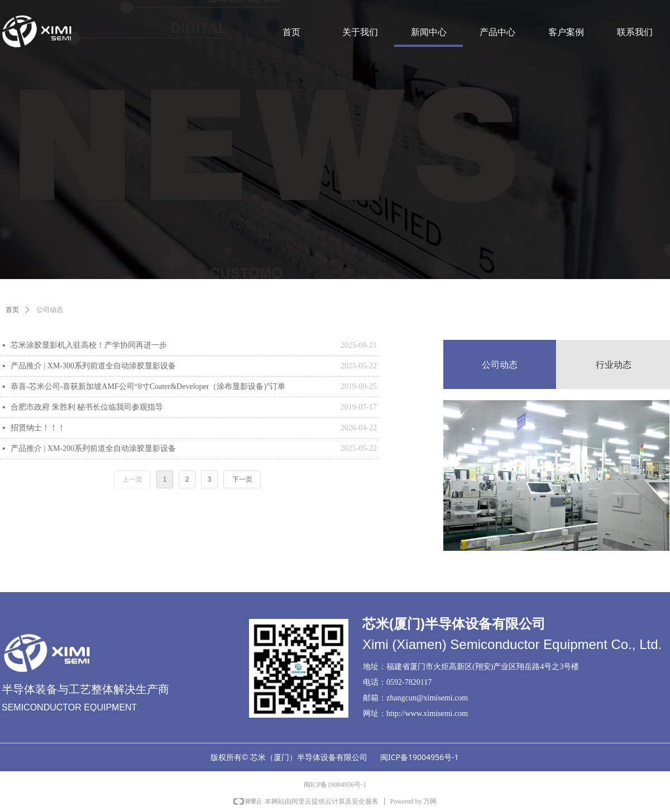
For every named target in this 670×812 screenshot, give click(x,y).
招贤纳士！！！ (38, 428)
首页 (12, 310)
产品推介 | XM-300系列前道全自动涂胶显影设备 (93, 366)
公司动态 (50, 310)
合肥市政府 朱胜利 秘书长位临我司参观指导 (87, 407)
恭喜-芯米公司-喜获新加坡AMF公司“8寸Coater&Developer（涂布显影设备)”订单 (148, 386)
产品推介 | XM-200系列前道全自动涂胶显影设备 (93, 448)
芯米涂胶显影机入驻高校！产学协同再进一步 (89, 345)
